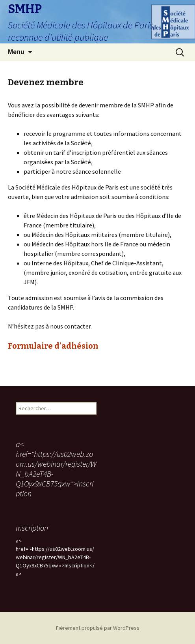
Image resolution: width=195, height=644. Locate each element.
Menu (16, 52)
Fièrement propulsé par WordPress (98, 628)
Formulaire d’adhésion (53, 346)
